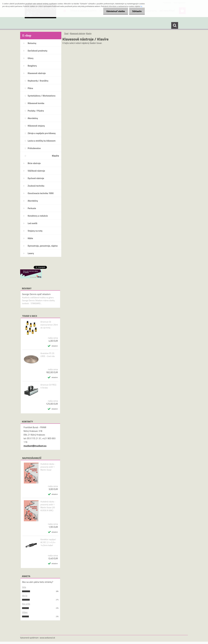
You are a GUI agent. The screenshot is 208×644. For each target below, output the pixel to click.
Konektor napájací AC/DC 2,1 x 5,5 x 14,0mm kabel (48, 542)
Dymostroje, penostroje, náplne (43, 246)
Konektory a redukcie (38, 216)
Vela (24, 587)
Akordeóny (33, 118)
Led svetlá (32, 223)
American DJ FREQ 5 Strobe (48, 386)
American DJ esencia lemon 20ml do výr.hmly (49, 325)
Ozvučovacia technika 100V (41, 193)
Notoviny (32, 43)
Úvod (66, 33)
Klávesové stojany (36, 126)
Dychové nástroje (36, 178)
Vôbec (25, 612)
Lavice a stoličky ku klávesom (42, 141)
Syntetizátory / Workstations (42, 96)
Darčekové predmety (38, 51)
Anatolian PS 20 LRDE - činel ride (48, 355)
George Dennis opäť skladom (36, 294)
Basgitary (32, 66)
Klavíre (55, 156)
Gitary (31, 58)
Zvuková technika (36, 186)
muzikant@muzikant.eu (35, 446)
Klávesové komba (36, 103)
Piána (30, 88)
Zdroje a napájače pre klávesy (42, 133)
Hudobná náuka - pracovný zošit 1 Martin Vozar (48, 467)
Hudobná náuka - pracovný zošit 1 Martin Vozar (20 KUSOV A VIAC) (48, 506)
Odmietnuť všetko (114, 11)
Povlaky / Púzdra (36, 111)
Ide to (25, 596)
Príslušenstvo (34, 148)
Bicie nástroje (34, 163)
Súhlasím (136, 11)
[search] (175, 25)
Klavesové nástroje (37, 73)
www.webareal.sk (47, 638)
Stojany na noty (35, 231)
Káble (30, 238)
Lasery (31, 253)
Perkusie (32, 208)
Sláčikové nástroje (36, 171)
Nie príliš (26, 604)
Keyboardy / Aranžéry (38, 81)
